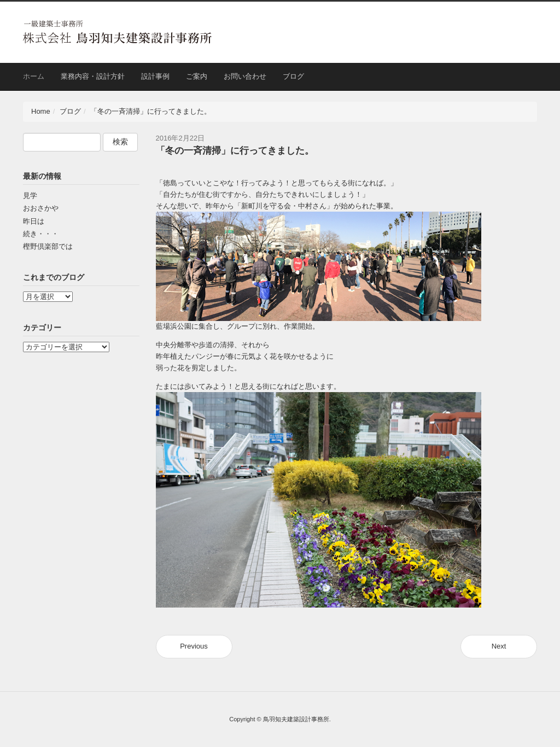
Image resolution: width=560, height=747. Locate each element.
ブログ (293, 76)
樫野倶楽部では (48, 246)
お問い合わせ (245, 76)
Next (499, 646)
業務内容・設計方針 (93, 76)
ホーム (34, 76)
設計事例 (155, 76)
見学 (30, 195)
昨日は (34, 221)
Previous (194, 646)
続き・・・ (41, 234)
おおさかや (41, 208)
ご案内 (197, 76)
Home (41, 111)
